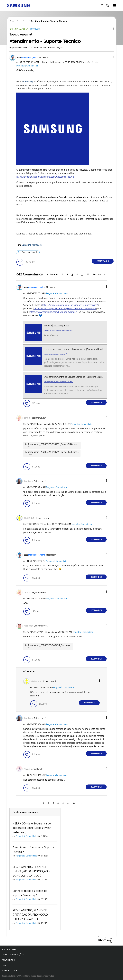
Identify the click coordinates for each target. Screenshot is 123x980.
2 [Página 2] (67, 275)
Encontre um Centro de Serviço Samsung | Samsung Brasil (73, 377)
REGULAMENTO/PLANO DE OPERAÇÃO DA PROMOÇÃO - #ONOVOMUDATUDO (31, 871)
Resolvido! (36, 29)
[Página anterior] (54, 275)
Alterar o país (9, 971)
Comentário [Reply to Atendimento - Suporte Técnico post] (103, 261)
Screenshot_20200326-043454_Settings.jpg (51, 645)
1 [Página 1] (63, 275)
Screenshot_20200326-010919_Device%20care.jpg (54, 452)
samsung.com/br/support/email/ (55, 354)
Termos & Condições (13, 955)
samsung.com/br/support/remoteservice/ (58, 331)
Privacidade (8, 960)
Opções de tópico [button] (108, 29)
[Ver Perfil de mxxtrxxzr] (28, 626)
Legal (5, 965)
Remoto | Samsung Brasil (56, 326)
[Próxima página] (99, 275)
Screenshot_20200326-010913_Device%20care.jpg (54, 444)
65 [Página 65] (88, 275)
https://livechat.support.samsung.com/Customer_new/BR (46, 177)
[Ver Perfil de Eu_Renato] (93, 62)
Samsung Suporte (30, 252)
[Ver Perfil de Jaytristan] (28, 481)
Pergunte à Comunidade (27, 66)
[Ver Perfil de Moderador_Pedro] (30, 58)
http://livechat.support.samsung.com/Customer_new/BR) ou (65, 309)
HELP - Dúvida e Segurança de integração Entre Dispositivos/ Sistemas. (32, 828)
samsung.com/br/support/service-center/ (58, 382)
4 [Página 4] (77, 275)
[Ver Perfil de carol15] (27, 418)
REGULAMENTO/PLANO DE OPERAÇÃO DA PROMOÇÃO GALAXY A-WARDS (30, 915)
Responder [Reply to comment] (96, 402)
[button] (108, 57)
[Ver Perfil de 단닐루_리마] (30, 518)
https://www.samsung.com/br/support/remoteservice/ (70, 305)
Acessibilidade (10, 949)
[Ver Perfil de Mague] (27, 769)
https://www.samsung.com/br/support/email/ (53, 312)
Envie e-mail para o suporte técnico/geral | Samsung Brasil (73, 349)
